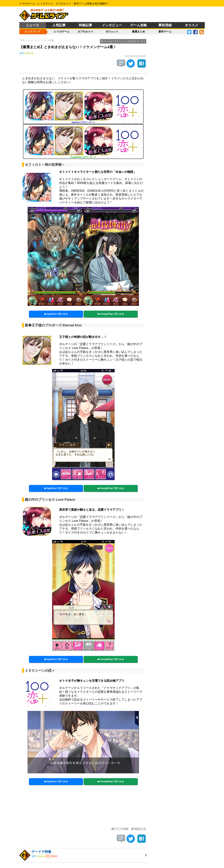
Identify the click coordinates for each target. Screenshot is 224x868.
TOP (22, 40)
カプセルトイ (85, 31)
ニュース (32, 25)
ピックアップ (32, 31)
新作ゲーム (165, 31)
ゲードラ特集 (47, 40)
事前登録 (165, 25)
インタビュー (112, 25)
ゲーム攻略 (139, 25)
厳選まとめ (139, 31)
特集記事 (85, 25)
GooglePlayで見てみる (111, 314)
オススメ (192, 25)
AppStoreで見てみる (56, 314)
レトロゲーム (62, 31)
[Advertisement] (83, 808)
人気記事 (59, 25)
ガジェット (112, 31)
